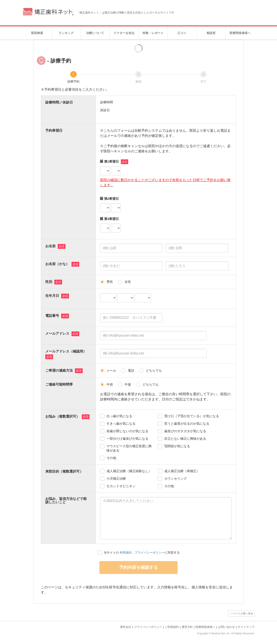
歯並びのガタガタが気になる (185, 431)
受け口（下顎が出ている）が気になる (192, 416)
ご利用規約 (172, 627)
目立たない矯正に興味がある (185, 439)
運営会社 (126, 627)
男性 (110, 282)
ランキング (66, 33)
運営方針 (187, 627)
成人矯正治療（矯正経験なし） (129, 471)
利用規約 (126, 552)
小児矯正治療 (116, 478)
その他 (111, 458)
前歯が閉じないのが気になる (127, 431)
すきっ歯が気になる (121, 423)
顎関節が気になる (177, 446)
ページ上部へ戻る (243, 613)
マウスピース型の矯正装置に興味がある (129, 448)
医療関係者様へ (240, 33)
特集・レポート (153, 33)
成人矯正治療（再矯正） (182, 471)
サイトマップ (246, 627)
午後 (128, 384)
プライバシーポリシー (150, 552)
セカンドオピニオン (121, 486)
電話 (131, 370)
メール (111, 370)
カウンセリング (176, 478)
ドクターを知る (124, 33)
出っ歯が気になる (119, 416)
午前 (110, 384)
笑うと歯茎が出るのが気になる (187, 423)
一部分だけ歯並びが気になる (127, 439)
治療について (95, 33)
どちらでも (154, 370)
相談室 (211, 33)
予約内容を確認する (138, 567)
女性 (128, 282)
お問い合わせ (227, 627)
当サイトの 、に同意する (142, 552)
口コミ (182, 33)
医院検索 (37, 33)
